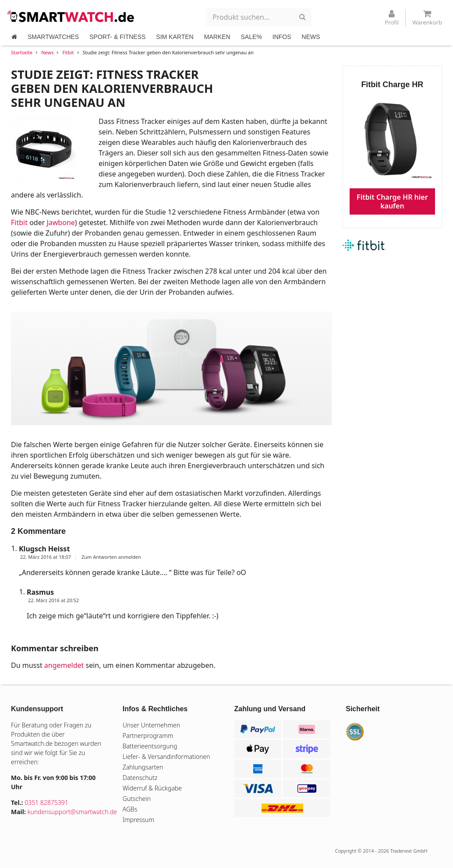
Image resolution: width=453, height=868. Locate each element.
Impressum (138, 820)
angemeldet (64, 665)
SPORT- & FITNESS (117, 37)
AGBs (130, 809)
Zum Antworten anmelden (111, 557)
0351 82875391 (46, 803)
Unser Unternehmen (151, 725)
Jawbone (60, 222)
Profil (392, 18)
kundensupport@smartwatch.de (73, 812)
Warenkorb (427, 18)
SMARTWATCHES (53, 37)
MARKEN (217, 37)
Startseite (22, 52)
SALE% (251, 37)
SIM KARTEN (175, 37)
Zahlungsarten (143, 767)
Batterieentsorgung (150, 746)
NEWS (311, 37)
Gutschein (137, 799)
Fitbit (68, 52)
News (47, 52)
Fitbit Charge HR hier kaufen (392, 201)
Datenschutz (140, 778)
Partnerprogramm (148, 736)
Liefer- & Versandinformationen (166, 757)
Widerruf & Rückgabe (152, 788)
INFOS (282, 37)
